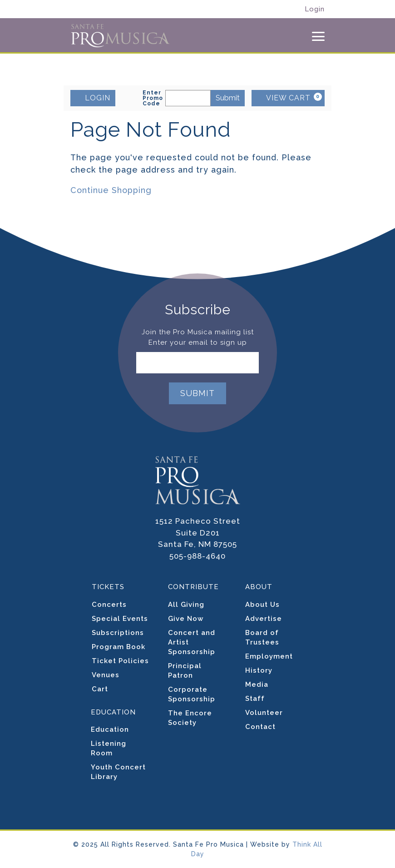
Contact (260, 727)
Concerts (109, 605)
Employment (269, 656)
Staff (255, 699)
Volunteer (264, 713)
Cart (100, 689)
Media (257, 684)
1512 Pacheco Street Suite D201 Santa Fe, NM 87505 (198, 533)
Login (315, 9)
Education (110, 729)
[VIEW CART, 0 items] (288, 98)
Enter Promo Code (153, 98)
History (259, 670)
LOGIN (93, 97)
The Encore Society (190, 718)
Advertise (264, 619)
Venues (106, 675)
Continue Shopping (111, 190)
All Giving (186, 605)
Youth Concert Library (118, 772)
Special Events (120, 619)
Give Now (186, 619)
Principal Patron (185, 671)
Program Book (118, 647)
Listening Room (109, 748)
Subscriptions (118, 633)
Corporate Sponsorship (192, 694)
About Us (262, 605)
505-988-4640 (197, 556)
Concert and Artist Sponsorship (192, 642)
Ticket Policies (120, 661)
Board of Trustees (262, 637)
